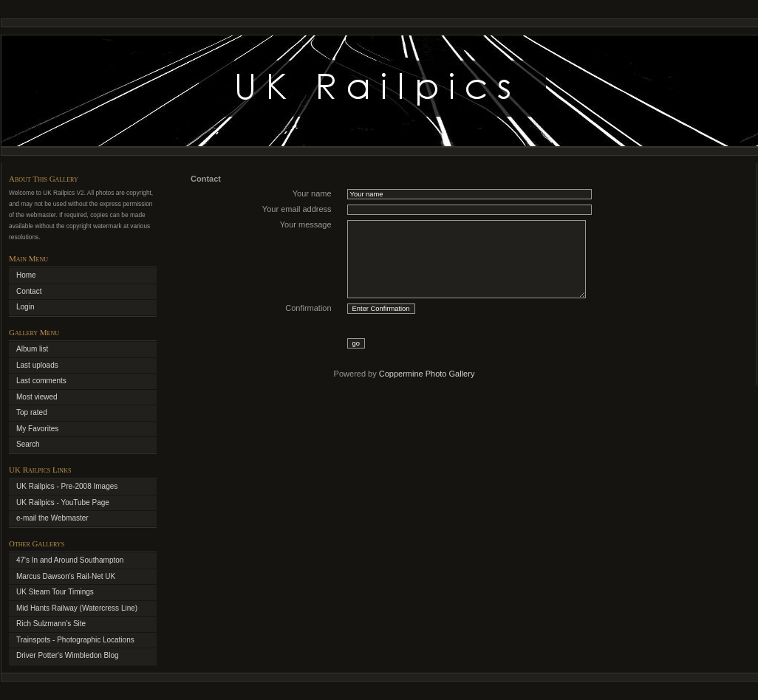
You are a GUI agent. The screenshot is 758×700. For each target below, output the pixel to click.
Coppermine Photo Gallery (427, 374)
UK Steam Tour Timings (55, 592)
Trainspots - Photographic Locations (75, 640)
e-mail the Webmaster (52, 518)
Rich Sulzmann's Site (51, 624)
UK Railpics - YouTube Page (63, 502)
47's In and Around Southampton (70, 560)
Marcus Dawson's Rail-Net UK (66, 576)
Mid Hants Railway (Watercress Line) (77, 608)
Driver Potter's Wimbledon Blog (68, 655)
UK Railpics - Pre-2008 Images (67, 486)
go (356, 343)
